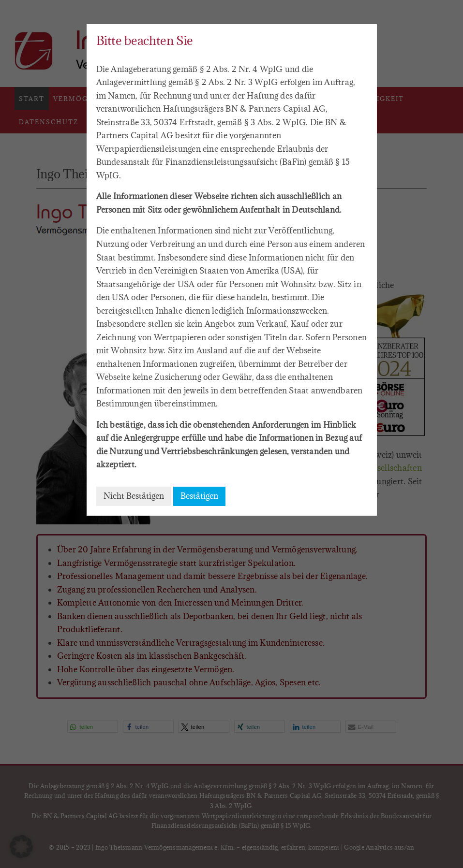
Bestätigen (199, 496)
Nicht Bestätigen (134, 496)
